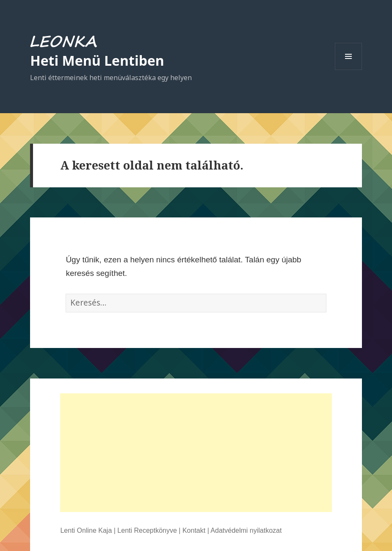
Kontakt (194, 530)
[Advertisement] (196, 453)
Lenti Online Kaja (86, 530)
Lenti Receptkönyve (147, 530)
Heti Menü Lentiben (97, 60)
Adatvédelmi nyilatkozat (246, 530)
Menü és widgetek (349, 70)
